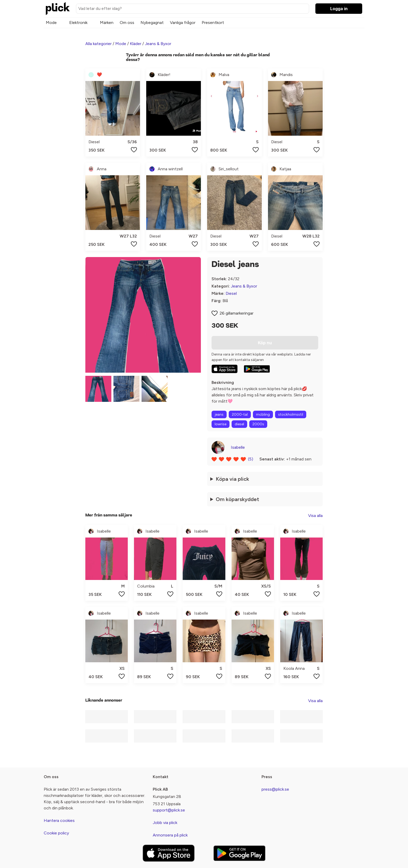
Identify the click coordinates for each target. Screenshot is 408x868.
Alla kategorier (98, 44)
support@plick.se (169, 810)
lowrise (221, 424)
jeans (219, 414)
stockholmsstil (291, 414)
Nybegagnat (152, 23)
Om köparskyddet (237, 499)
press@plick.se (275, 789)
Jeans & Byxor (158, 44)
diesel (239, 424)
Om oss (127, 23)
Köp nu (265, 343)
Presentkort (213, 23)
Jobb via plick (165, 823)
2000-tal (240, 414)
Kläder (136, 44)
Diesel (231, 293)
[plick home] (58, 9)
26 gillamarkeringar (237, 313)
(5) (251, 459)
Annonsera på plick (170, 835)
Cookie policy (56, 833)
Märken (107, 23)
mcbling (263, 414)
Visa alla (315, 516)
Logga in (339, 9)
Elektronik (78, 23)
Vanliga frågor (183, 23)
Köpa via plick (232, 479)
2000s (258, 424)
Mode (51, 23)
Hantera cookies (59, 820)
